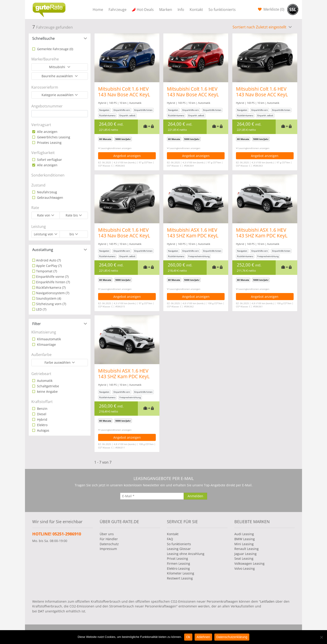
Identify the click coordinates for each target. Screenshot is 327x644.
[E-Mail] (152, 496)
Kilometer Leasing (181, 573)
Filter (37, 324)
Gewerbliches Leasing (53, 137)
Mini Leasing (244, 544)
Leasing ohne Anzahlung (186, 554)
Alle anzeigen (47, 132)
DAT (41, 611)
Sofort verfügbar (49, 160)
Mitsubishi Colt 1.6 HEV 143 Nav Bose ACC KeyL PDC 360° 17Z (124, 94)
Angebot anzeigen (127, 156)
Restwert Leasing (180, 578)
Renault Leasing (246, 549)
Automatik (44, 381)
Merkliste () (273, 9)
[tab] (60, 38)
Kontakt (196, 10)
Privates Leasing (49, 143)
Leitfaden (267, 601)
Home (98, 10)
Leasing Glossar (179, 549)
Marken (166, 10)
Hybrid (42, 419)
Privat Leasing (177, 558)
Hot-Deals (145, 10)
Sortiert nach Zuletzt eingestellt (260, 27)
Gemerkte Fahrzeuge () (55, 49)
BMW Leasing (245, 539)
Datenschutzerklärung (232, 637)
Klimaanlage (46, 344)
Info (181, 10)
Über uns (107, 534)
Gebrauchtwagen (50, 198)
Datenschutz (109, 544)
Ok (188, 637)
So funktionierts (222, 10)
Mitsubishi (58, 67)
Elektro (42, 425)
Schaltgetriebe (48, 386)
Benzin (42, 409)
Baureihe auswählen (58, 76)
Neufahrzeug (47, 192)
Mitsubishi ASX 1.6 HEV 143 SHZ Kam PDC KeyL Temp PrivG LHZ (193, 236)
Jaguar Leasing (245, 554)
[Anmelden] (195, 496)
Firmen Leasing (178, 563)
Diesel (41, 414)
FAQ (170, 539)
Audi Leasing (244, 534)
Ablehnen (203, 637)
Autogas (43, 430)
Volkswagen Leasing (249, 563)
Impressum (108, 549)
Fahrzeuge (118, 10)
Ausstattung (43, 250)
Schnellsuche (43, 38)
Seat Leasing (244, 558)
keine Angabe (47, 392)
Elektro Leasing (178, 568)
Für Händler (109, 539)
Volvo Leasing (245, 568)
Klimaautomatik (48, 339)
